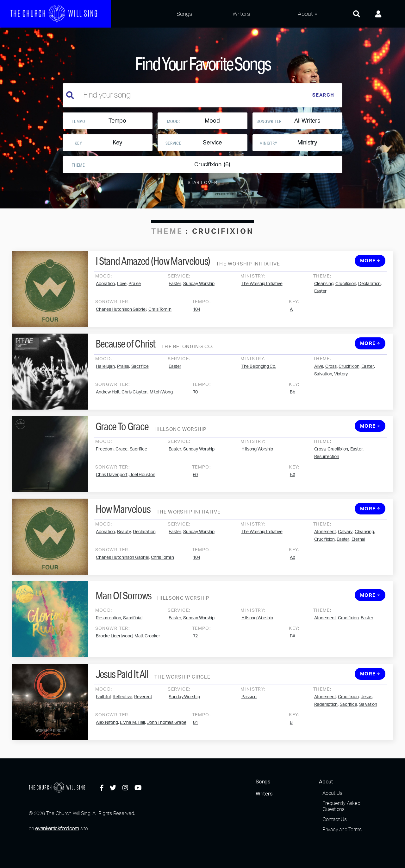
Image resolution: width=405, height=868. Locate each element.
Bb (293, 399)
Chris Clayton (134, 399)
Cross (331, 373)
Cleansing (324, 290)
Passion (249, 703)
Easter (175, 290)
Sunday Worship (199, 290)
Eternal (358, 546)
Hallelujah (105, 373)
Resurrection (327, 463)
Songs (184, 14)
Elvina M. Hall (132, 729)
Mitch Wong (161, 399)
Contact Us (335, 819)
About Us (332, 793)
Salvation (323, 380)
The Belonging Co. (259, 373)
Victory (341, 380)
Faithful (103, 703)
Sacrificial (133, 624)
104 (197, 316)
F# (292, 481)
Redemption (326, 711)
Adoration (105, 290)
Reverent (143, 703)
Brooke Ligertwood (114, 642)
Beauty (124, 538)
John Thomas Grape (167, 729)
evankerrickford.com (57, 828)
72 (196, 642)
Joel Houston (142, 481)
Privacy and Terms (342, 829)
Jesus (367, 703)
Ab (293, 564)
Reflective (122, 703)
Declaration (369, 290)
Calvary (345, 538)
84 (196, 729)
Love (122, 290)
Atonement (325, 538)
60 (196, 481)
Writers (241, 14)
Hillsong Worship (257, 455)
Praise (135, 290)
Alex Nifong (107, 729)
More (370, 267)
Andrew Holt (108, 399)
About (305, 14)
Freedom (105, 455)
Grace (121, 455)
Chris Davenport (112, 481)
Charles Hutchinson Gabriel (122, 564)
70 (196, 399)
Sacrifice (140, 373)
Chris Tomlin (160, 316)
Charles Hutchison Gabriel (121, 316)
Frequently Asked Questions (341, 806)
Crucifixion (346, 290)
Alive (319, 373)
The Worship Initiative (262, 290)
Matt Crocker (147, 642)
